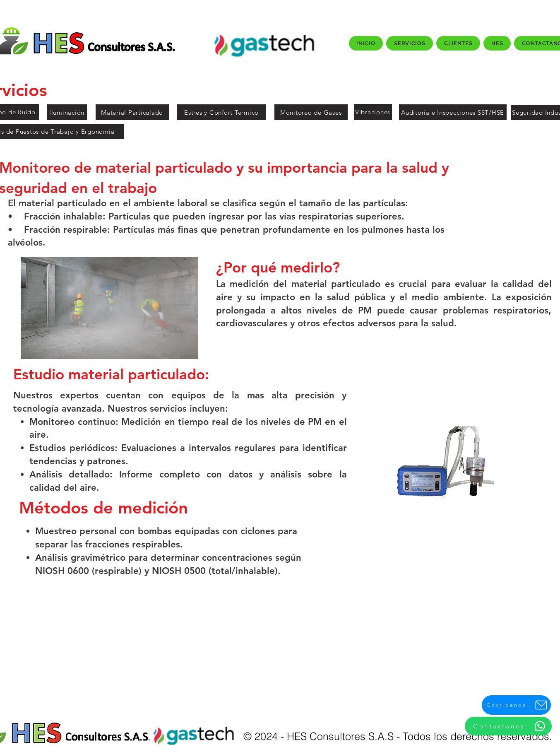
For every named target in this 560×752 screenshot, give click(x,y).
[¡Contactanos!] (508, 726)
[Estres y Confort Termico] (222, 112)
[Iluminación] (67, 112)
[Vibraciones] (373, 112)
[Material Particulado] (132, 112)
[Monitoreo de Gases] (311, 112)
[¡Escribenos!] (516, 705)
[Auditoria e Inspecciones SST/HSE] (453, 112)
